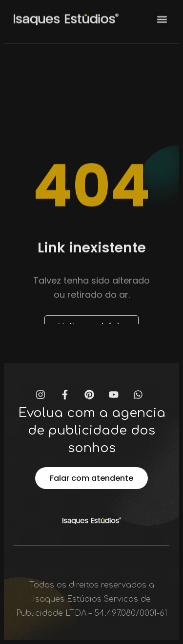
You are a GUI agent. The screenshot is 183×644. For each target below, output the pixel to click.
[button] (162, 16)
